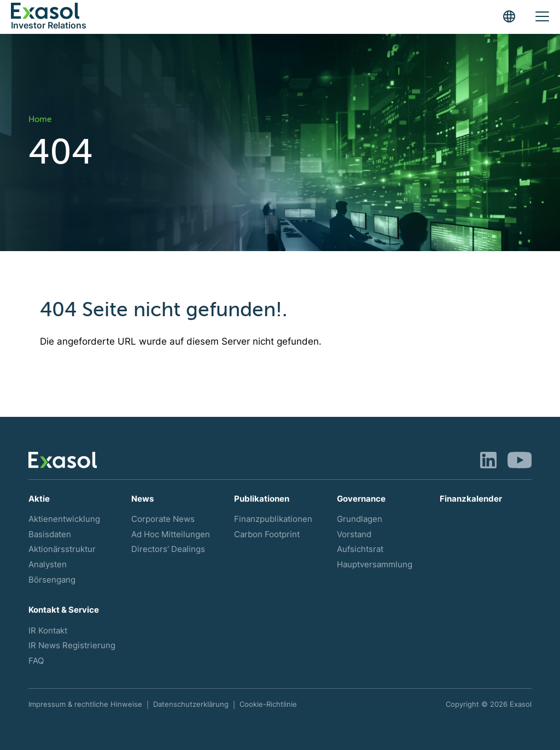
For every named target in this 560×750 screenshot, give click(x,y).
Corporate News (163, 519)
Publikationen (262, 499)
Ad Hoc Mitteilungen (171, 534)
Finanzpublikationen (273, 519)
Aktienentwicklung (64, 519)
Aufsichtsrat (360, 549)
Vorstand (354, 534)
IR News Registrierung (72, 646)
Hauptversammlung (375, 565)
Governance (361, 499)
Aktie (39, 499)
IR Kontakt (48, 631)
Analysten (48, 565)
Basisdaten (50, 534)
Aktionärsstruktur (62, 549)
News (142, 499)
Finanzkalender (471, 499)
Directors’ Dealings (168, 549)
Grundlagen (360, 519)
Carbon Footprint (267, 534)
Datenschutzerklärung (191, 704)
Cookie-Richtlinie (268, 704)
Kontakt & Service (64, 610)
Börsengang (52, 580)
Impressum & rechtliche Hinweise (85, 704)
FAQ (36, 661)
